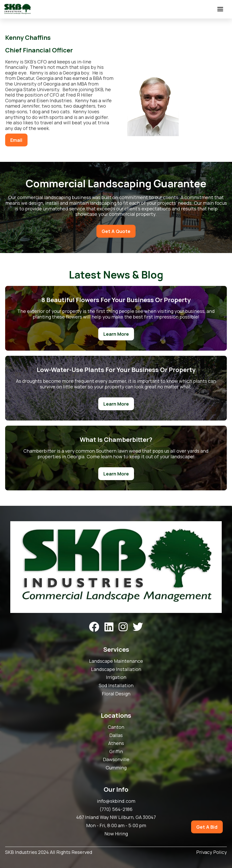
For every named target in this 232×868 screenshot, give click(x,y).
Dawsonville (116, 760)
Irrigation (116, 677)
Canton (116, 727)
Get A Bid (207, 827)
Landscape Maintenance (116, 661)
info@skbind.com (116, 801)
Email (16, 140)
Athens (116, 743)
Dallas (116, 735)
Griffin (116, 752)
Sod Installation (116, 686)
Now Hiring (116, 834)
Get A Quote (116, 231)
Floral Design (116, 694)
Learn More (116, 334)
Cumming (116, 768)
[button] (220, 9)
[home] (17, 9)
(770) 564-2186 (116, 809)
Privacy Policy (212, 852)
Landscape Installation (116, 669)
